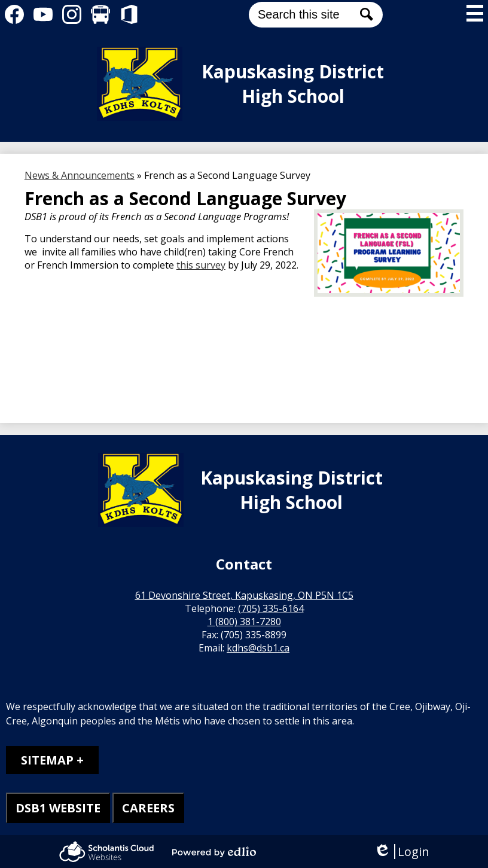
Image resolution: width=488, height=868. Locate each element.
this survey (201, 265)
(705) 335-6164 (271, 608)
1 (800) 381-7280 (244, 622)
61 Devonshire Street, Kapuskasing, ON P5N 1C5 (244, 595)
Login (402, 852)
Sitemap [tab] (47, 760)
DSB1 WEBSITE (58, 808)
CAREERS (148, 808)
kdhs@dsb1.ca (258, 648)
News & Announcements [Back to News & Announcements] (80, 175)
